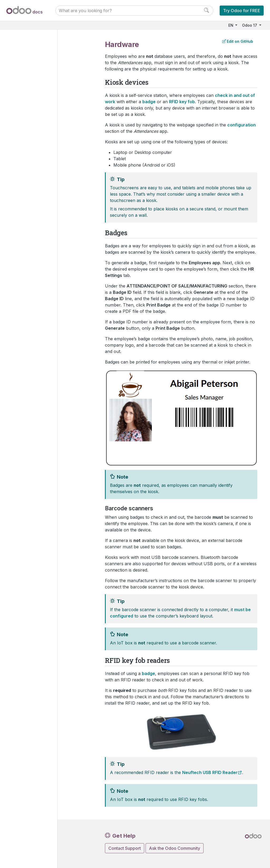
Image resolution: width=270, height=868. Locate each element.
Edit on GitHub (238, 41)
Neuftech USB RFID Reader (210, 772)
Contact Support (125, 848)
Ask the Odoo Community (175, 848)
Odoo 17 (250, 25)
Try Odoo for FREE (242, 11)
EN (231, 25)
